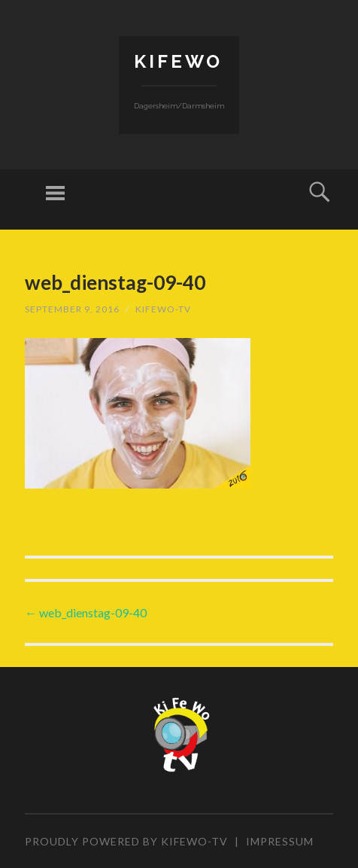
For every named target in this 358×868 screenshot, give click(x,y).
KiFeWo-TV (163, 309)
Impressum (280, 841)
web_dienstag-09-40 (86, 612)
